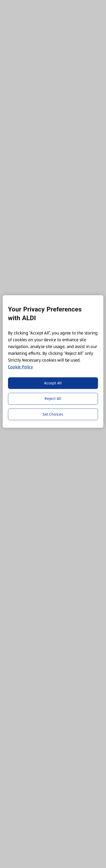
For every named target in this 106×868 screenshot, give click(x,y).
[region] (53, 361)
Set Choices (53, 414)
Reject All (53, 399)
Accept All (53, 383)
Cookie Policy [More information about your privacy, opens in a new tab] (21, 367)
